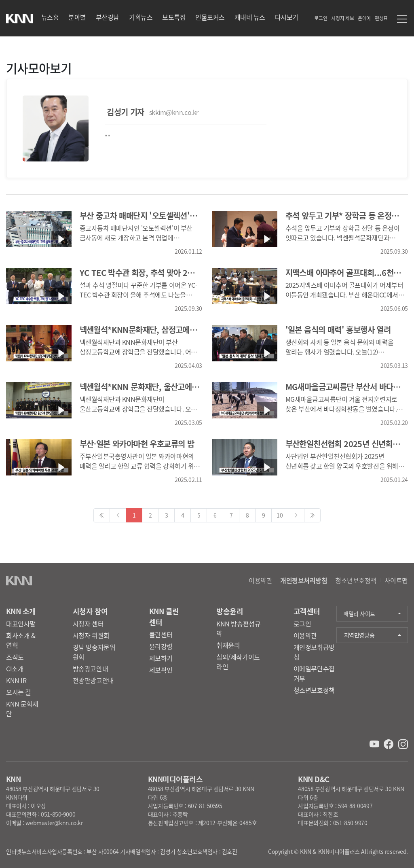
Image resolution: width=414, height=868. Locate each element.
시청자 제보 (342, 18)
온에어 (364, 18)
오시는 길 (19, 692)
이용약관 (260, 580)
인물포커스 (210, 17)
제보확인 (161, 670)
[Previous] (102, 515)
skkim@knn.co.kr (174, 112)
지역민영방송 (359, 635)
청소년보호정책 (356, 580)
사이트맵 (396, 580)
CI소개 (15, 669)
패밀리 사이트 (359, 613)
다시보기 (287, 17)
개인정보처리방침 (304, 580)
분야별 (77, 17)
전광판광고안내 (93, 680)
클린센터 (161, 635)
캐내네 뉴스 (250, 17)
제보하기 (161, 658)
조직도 (15, 657)
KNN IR (16, 680)
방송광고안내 (90, 669)
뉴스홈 (50, 17)
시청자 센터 (88, 624)
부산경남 (108, 17)
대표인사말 (21, 624)
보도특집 (174, 17)
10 (280, 515)
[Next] (312, 515)
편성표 (381, 18)
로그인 (321, 18)
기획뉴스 (141, 17)
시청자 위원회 (91, 635)
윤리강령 (161, 646)
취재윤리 (228, 645)
